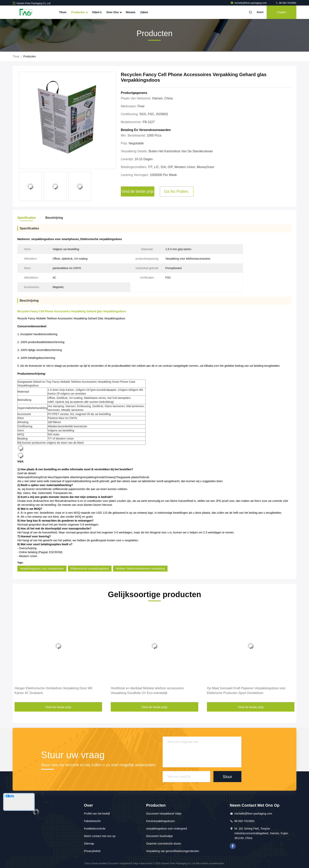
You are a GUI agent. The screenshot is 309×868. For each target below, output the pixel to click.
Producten (79, 12)
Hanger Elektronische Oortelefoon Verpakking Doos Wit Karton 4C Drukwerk (53, 691)
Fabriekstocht (92, 821)
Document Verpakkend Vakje (164, 814)
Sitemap (89, 844)
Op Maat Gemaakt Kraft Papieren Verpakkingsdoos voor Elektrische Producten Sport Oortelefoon (246, 691)
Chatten (282, 12)
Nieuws (131, 12)
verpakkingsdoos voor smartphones (42, 569)
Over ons (114, 12)
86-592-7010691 (286, 3)
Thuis (63, 12)
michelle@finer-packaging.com (249, 3)
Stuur (227, 776)
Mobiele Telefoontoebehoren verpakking (140, 569)
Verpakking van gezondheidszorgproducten (173, 851)
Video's (97, 12)
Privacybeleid (92, 851)
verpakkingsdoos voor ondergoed (166, 829)
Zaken (144, 12)
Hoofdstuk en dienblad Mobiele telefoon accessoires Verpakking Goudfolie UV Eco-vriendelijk (147, 691)
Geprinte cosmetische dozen (163, 844)
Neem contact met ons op (100, 836)
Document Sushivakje (159, 836)
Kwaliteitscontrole (95, 829)
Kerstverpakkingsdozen (160, 821)
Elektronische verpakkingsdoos (90, 569)
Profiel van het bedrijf (97, 814)
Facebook (233, 846)
